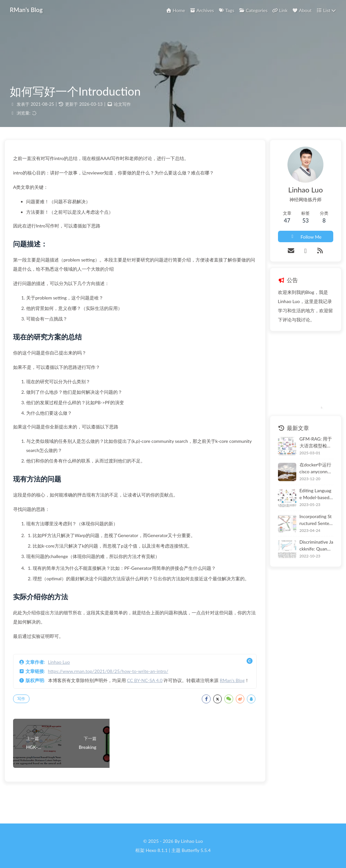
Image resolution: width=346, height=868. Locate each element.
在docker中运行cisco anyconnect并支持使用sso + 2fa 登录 (309, 472)
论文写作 (122, 108)
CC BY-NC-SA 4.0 (150, 696)
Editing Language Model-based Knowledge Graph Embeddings (311, 498)
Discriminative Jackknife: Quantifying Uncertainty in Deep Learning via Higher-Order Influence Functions (311, 550)
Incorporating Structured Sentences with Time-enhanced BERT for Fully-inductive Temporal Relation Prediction (311, 524)
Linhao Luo (64, 678)
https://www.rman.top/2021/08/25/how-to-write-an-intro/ (113, 687)
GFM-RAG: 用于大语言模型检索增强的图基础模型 (309, 446)
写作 (26, 723)
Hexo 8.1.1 (157, 850)
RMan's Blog (36, 705)
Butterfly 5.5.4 (196, 850)
